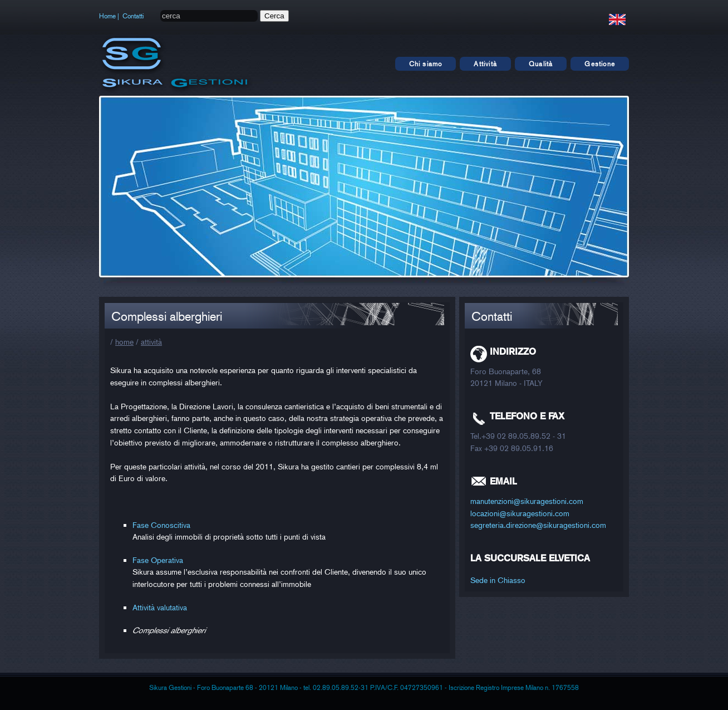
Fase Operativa (158, 560)
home (124, 342)
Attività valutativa (160, 607)
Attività (485, 64)
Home (107, 16)
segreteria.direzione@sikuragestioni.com (538, 525)
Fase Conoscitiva (161, 525)
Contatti (133, 16)
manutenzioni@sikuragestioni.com (527, 501)
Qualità (541, 64)
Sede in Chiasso (498, 580)
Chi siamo (426, 64)
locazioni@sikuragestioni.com (520, 513)
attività (151, 342)
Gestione (600, 64)
